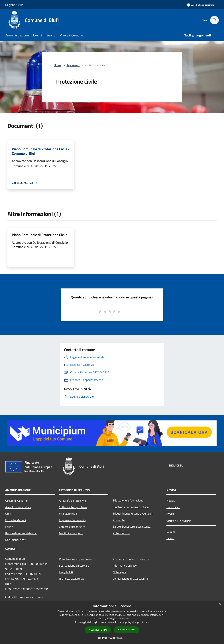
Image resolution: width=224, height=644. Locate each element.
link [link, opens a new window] (147, 622)
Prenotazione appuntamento (77, 559)
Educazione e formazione (128, 500)
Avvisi (170, 514)
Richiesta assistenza (72, 579)
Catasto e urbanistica (72, 527)
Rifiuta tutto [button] (127, 630)
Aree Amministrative (18, 507)
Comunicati (173, 507)
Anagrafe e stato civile (73, 501)
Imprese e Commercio (72, 520)
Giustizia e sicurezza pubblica (131, 507)
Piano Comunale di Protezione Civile (40, 235)
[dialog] (112, 622)
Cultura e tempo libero (73, 507)
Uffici (8, 514)
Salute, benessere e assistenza (132, 527)
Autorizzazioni (122, 533)
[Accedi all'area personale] (200, 5)
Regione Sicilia (14, 5)
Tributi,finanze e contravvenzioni (133, 513)
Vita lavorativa (68, 514)
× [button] (220, 605)
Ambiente (119, 520)
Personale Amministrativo (21, 533)
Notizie (171, 501)
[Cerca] (214, 20)
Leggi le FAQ (67, 572)
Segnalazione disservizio (74, 565)
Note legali (119, 572)
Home (58, 65)
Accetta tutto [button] (98, 630)
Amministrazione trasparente (131, 559)
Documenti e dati (16, 540)
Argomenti (73, 65)
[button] (112, 638)
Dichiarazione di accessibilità (130, 579)
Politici (9, 527)
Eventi (170, 538)
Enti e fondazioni (16, 520)
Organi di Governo (16, 501)
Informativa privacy (125, 565)
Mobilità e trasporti (71, 533)
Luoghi (171, 532)
